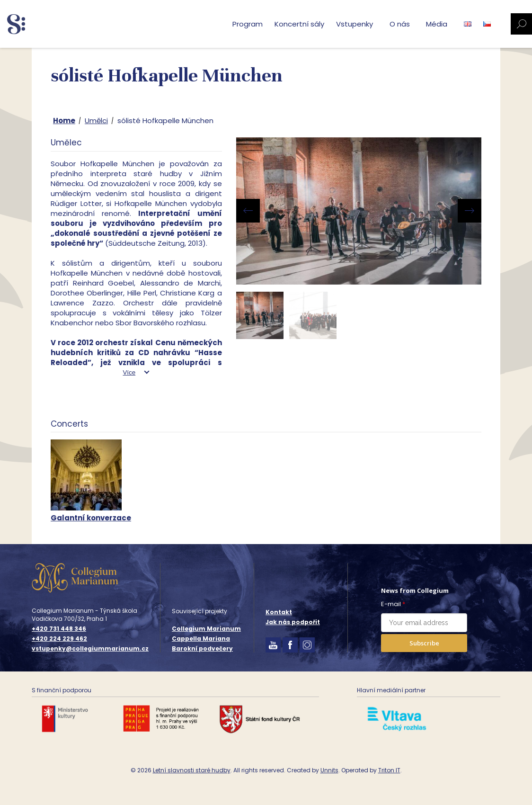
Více (129, 372)
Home (64, 121)
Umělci (96, 121)
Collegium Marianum (206, 629)
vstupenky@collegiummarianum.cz (90, 649)
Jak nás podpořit (293, 622)
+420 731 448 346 (59, 629)
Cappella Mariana (201, 639)
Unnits (329, 770)
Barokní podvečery (202, 648)
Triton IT (389, 770)
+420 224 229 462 (59, 639)
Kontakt (279, 612)
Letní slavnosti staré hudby (192, 770)
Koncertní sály (299, 24)
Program (248, 24)
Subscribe (424, 643)
